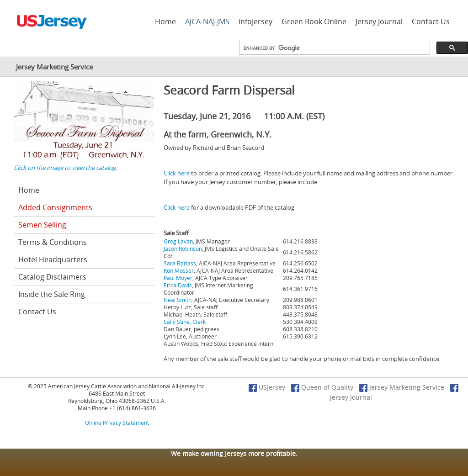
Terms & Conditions (53, 242)
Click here (177, 173)
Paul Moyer (178, 278)
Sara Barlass (180, 263)
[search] (334, 48)
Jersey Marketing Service (402, 387)
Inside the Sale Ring (52, 294)
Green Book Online (314, 21)
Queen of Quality (322, 387)
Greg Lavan (178, 241)
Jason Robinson (183, 249)
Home (165, 21)
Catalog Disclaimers (52, 277)
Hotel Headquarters (53, 259)
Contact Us (431, 21)
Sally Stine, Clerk (185, 322)
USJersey (267, 387)
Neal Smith (178, 300)
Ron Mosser (179, 270)
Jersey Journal (379, 21)
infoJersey (255, 21)
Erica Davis (178, 285)
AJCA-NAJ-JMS (207, 21)
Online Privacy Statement (117, 423)
